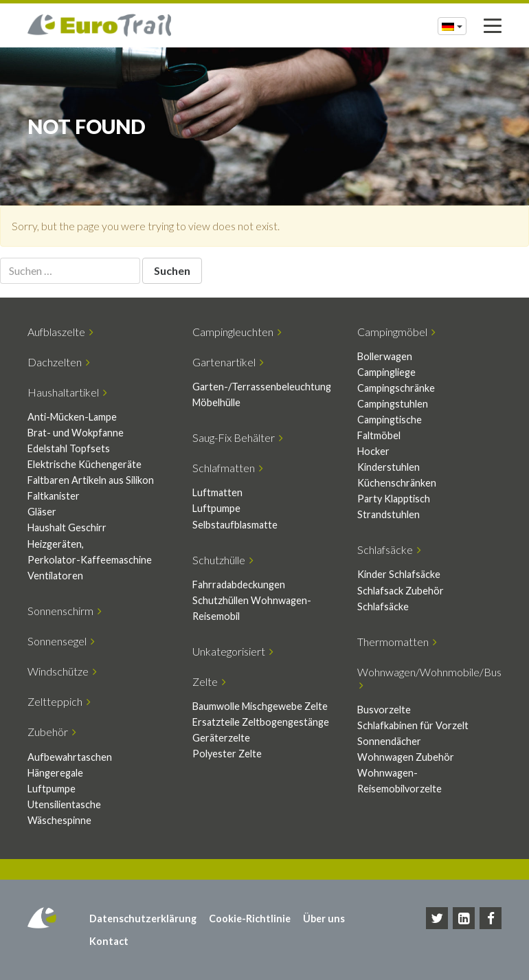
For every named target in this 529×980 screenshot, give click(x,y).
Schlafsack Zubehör (401, 591)
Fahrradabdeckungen (239, 584)
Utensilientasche (64, 804)
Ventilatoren (55, 576)
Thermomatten (397, 642)
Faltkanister (54, 496)
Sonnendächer (389, 741)
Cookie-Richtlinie (250, 918)
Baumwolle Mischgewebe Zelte (260, 706)
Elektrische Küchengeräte (85, 464)
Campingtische (390, 420)
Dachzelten (59, 362)
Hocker (373, 451)
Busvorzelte (384, 710)
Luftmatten (217, 492)
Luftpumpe (216, 508)
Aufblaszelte (60, 332)
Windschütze (62, 671)
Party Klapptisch (394, 499)
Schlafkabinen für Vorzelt (413, 725)
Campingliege (386, 372)
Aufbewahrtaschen (70, 757)
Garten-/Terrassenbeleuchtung (262, 387)
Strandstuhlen (389, 514)
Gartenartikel (228, 362)
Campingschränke (396, 388)
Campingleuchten (237, 332)
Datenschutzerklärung (143, 918)
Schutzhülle (223, 560)
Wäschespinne (59, 820)
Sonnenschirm (65, 611)
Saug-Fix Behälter (238, 437)
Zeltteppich (59, 701)
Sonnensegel (61, 641)
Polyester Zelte (227, 754)
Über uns (324, 918)
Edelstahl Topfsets (69, 448)
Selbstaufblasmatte (235, 525)
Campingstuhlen (393, 404)
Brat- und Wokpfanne (76, 433)
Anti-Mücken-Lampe (72, 417)
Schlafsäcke (389, 549)
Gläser (42, 512)
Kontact (109, 941)
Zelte (209, 681)
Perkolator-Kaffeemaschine (90, 560)
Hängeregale (55, 773)
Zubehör (52, 732)
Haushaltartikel (67, 392)
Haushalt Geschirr (67, 527)
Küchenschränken (397, 483)
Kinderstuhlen (389, 467)
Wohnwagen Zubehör (406, 757)
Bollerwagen (385, 356)
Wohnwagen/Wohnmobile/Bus (429, 678)
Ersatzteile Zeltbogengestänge (261, 722)
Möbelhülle (216, 402)
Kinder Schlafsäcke (399, 574)
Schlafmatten (228, 468)
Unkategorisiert (233, 651)
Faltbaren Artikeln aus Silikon (91, 480)
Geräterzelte (221, 738)
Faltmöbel (379, 435)
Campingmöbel (396, 332)
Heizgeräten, (56, 544)
